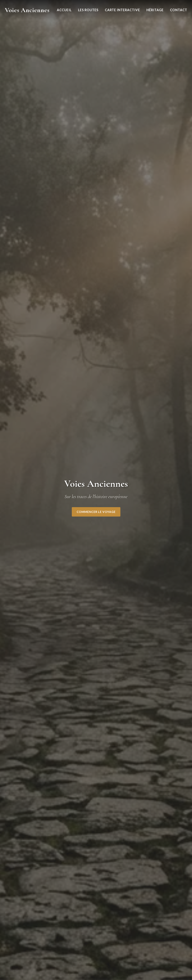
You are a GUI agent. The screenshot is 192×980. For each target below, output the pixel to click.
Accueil (64, 10)
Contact (179, 10)
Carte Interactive (122, 10)
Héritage (155, 10)
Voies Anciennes (27, 10)
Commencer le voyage (96, 512)
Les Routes (88, 10)
